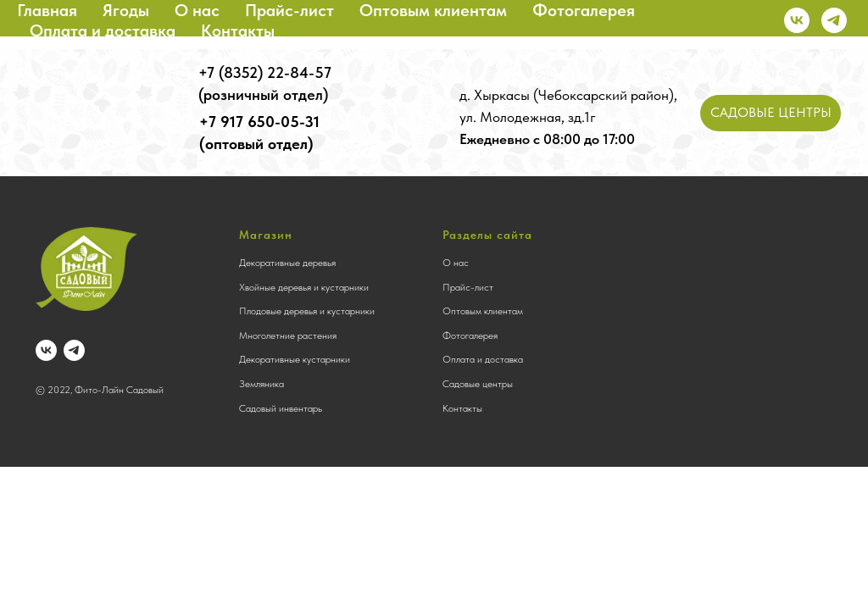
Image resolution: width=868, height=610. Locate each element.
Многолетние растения (288, 335)
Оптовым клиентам (433, 10)
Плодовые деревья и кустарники (307, 311)
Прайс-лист (289, 10)
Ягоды (126, 10)
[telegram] (834, 20)
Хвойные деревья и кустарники (304, 287)
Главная (47, 10)
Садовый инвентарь (281, 408)
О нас (197, 10)
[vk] (797, 20)
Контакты (238, 30)
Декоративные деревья (287, 263)
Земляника (262, 384)
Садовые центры (478, 384)
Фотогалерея (584, 10)
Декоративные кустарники (295, 359)
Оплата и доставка (103, 30)
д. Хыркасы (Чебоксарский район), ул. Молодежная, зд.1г (568, 117)
